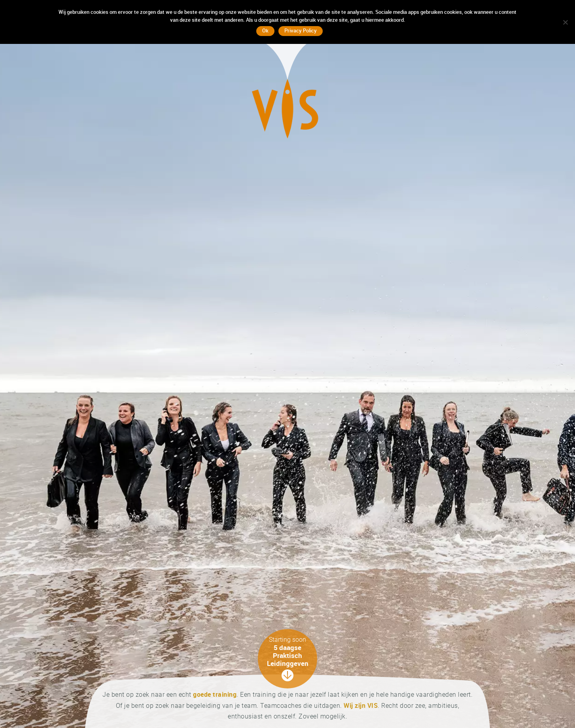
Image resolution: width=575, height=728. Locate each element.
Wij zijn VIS (361, 705)
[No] (565, 22)
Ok (265, 30)
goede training (215, 694)
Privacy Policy (301, 30)
